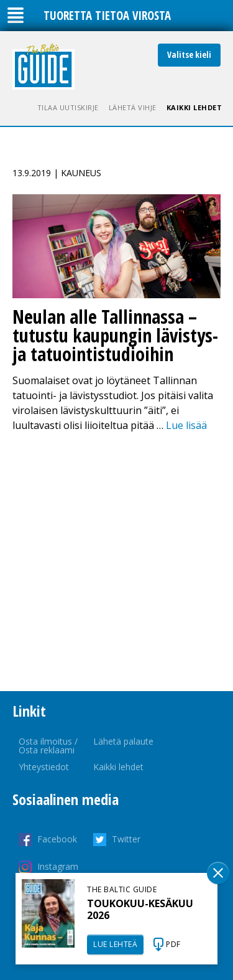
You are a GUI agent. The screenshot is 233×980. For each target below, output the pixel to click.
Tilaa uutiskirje (68, 107)
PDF (173, 944)
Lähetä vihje (133, 107)
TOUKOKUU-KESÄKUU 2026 (140, 909)
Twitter (126, 839)
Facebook (57, 839)
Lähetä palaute (123, 741)
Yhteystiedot (44, 767)
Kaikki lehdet (194, 107)
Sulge (218, 873)
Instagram (58, 866)
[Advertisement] (116, 562)
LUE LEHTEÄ (115, 944)
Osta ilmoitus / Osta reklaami (48, 746)
